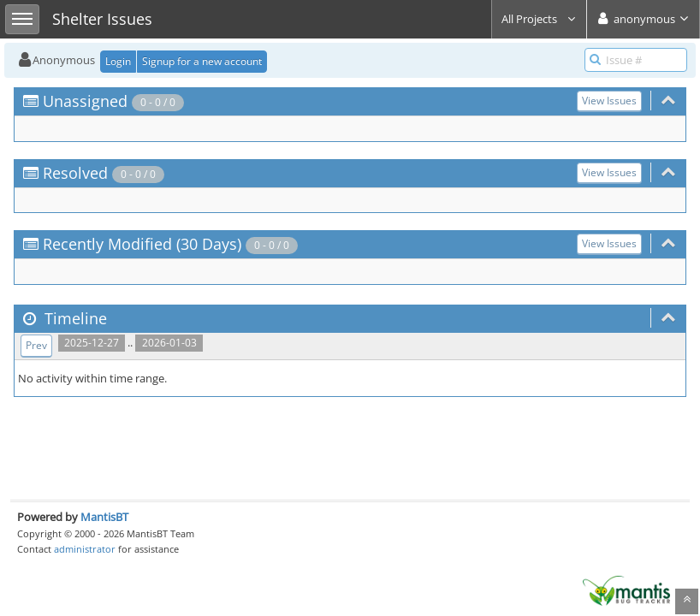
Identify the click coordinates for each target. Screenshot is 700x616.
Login (118, 61)
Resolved (75, 173)
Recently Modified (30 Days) (142, 244)
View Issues (609, 101)
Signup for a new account (202, 61)
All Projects (539, 19)
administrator (85, 549)
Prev (36, 345)
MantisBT (104, 517)
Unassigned (85, 101)
